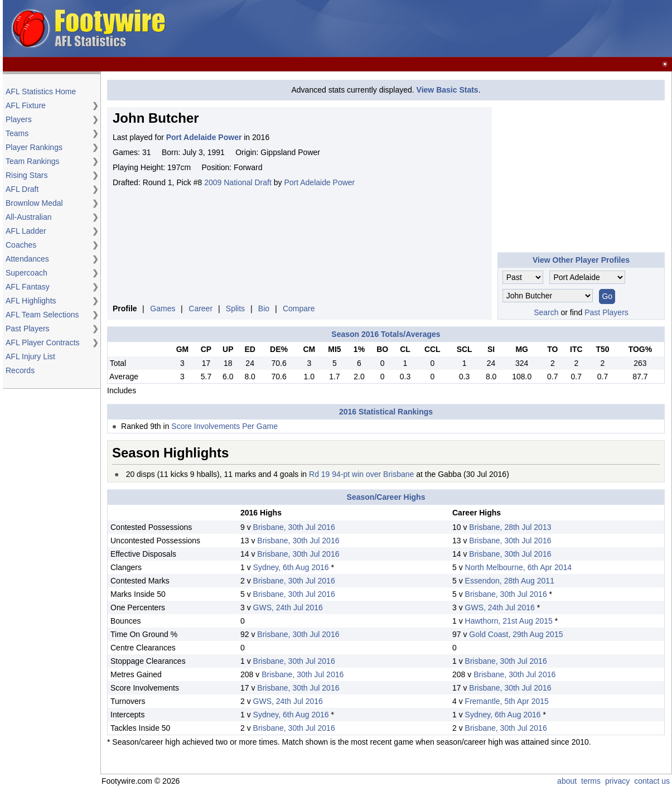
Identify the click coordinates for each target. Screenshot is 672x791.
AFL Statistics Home (41, 91)
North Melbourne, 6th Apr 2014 (518, 567)
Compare (299, 308)
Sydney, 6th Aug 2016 (291, 567)
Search (546, 312)
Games (163, 308)
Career (200, 308)
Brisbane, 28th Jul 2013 (510, 527)
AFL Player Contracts (43, 343)
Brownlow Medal (34, 203)
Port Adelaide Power (319, 182)
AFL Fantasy (28, 287)
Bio (264, 308)
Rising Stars (26, 175)
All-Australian (28, 217)
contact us (652, 781)
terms (591, 781)
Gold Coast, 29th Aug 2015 (516, 634)
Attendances (27, 259)
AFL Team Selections (42, 315)
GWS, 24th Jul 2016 (288, 607)
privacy (617, 781)
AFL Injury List (30, 356)
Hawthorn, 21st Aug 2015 (509, 621)
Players (19, 119)
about (567, 781)
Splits (235, 308)
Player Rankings (34, 147)
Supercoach (26, 273)
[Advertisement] (467, 29)
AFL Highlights (31, 301)
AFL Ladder (26, 231)
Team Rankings (33, 161)
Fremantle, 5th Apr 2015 (507, 701)
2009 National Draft (238, 182)
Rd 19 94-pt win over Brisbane (361, 474)
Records (20, 370)
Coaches (21, 245)
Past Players (28, 329)
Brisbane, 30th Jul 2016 (294, 527)
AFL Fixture (26, 105)
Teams (17, 133)
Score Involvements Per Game (224, 426)
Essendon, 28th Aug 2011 (510, 581)
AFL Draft (22, 189)
